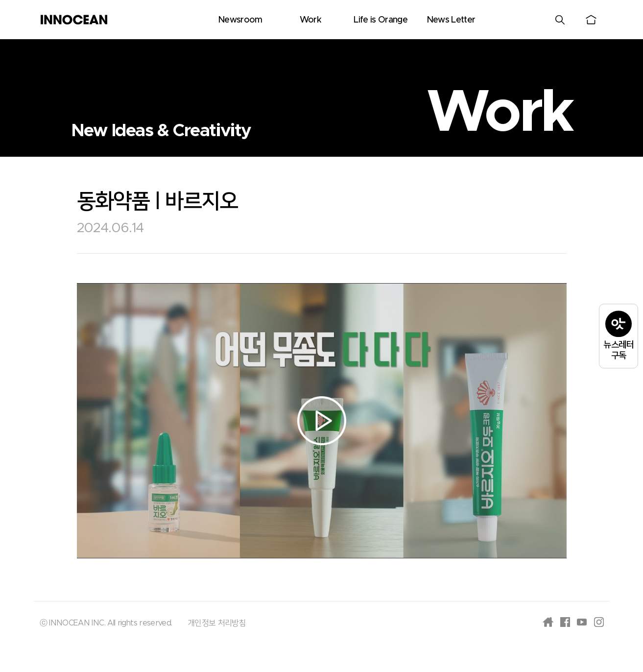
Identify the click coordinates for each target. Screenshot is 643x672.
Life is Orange (381, 20)
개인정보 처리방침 (217, 623)
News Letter (451, 20)
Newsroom (240, 20)
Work (310, 20)
